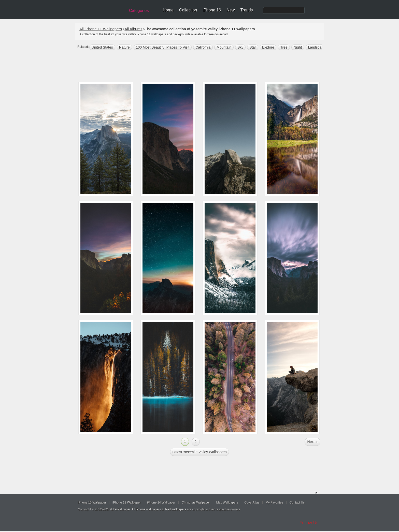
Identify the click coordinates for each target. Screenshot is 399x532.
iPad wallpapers (175, 509)
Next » (312, 442)
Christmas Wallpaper (196, 503)
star (253, 47)
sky (240, 47)
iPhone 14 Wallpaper (161, 503)
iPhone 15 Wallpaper (92, 503)
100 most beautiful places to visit (163, 47)
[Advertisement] (203, 67)
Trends (246, 10)
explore (268, 47)
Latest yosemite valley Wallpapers (199, 452)
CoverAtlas (252, 503)
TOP (317, 493)
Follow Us (309, 523)
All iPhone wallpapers (146, 509)
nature (124, 47)
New (231, 10)
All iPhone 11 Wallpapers (101, 29)
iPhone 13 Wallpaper (127, 503)
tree (284, 47)
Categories (139, 11)
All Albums (133, 29)
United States (102, 47)
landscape (317, 47)
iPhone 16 (212, 10)
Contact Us (297, 503)
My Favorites (274, 503)
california (203, 47)
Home (168, 10)
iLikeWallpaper (120, 509)
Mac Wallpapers (227, 503)
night (298, 47)
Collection (188, 10)
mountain (224, 47)
